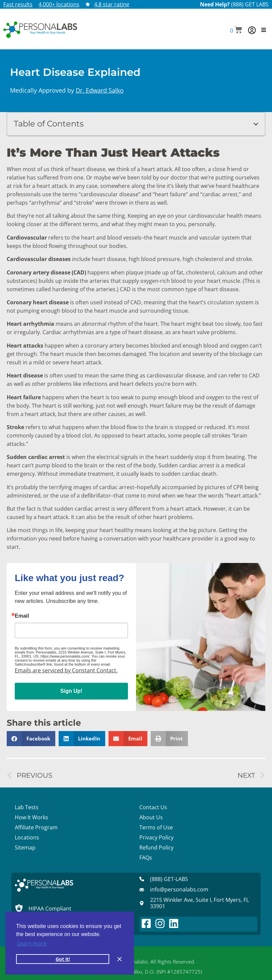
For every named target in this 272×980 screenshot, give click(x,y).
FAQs (146, 858)
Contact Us (153, 807)
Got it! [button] (63, 959)
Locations (27, 837)
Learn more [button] (32, 943)
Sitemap (25, 847)
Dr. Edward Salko (100, 90)
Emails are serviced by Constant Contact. (66, 670)
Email (22, 616)
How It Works (31, 817)
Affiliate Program (36, 827)
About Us (151, 817)
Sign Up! (71, 691)
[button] (236, 30)
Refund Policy (156, 847)
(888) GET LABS (250, 4)
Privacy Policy (156, 837)
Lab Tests (27, 807)
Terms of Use (156, 827)
